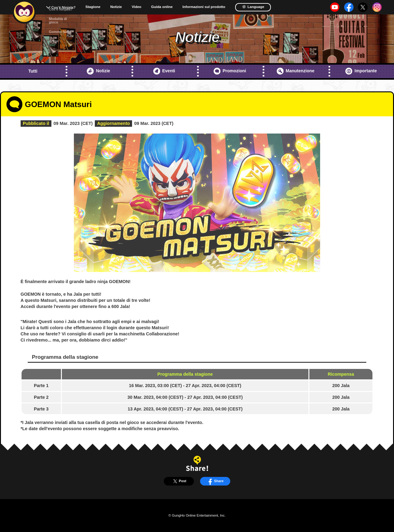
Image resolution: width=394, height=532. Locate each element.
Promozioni (230, 71)
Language (253, 7)
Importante (361, 71)
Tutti (33, 71)
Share (215, 481)
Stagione (93, 7)
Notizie (116, 7)
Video (137, 7)
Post (179, 481)
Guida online (162, 7)
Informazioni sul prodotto (204, 7)
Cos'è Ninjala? (64, 7)
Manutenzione (296, 71)
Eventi (164, 71)
